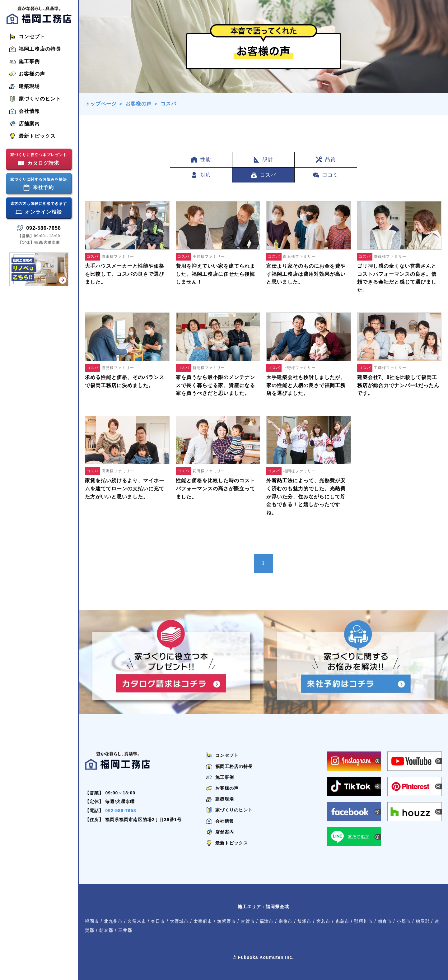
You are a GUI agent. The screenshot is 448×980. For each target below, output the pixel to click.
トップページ (101, 104)
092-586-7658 (121, 811)
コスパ (168, 104)
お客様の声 (139, 104)
